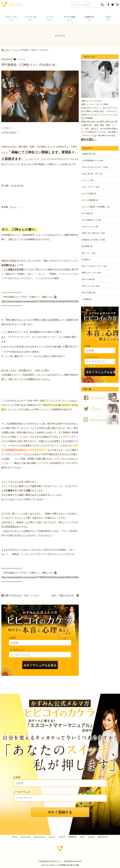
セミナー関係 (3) (89, 193)
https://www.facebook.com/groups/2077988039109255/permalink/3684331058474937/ (43, 301)
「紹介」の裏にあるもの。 (64, 595)
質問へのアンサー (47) (91, 273)
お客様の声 (89, 18)
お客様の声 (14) (89, 154)
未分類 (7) (86, 260)
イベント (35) (88, 180)
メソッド (50, 18)
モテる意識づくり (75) (91, 220)
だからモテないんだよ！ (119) (95, 167)
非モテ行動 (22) (89, 293)
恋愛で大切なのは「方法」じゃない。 (21, 595)
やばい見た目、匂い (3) (92, 174)
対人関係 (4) (87, 246)
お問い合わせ (103, 837)
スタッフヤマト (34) (90, 187)
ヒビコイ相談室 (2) (90, 200)
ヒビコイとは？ (39, 837)
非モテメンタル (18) (90, 286)
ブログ (108, 18)
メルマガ (91, 837)
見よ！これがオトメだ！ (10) (94, 266)
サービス (62, 837)
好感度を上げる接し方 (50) (93, 240)
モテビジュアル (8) (90, 227)
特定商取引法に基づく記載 (69, 865)
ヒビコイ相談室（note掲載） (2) (96, 207)
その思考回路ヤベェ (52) (92, 160)
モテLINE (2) (87, 213)
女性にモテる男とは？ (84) (93, 233)
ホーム (15, 837)
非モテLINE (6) (88, 279)
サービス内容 (69, 18)
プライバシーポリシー (49, 865)
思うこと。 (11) (89, 253)
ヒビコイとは (31, 18)
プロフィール (11, 18)
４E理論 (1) (87, 299)
